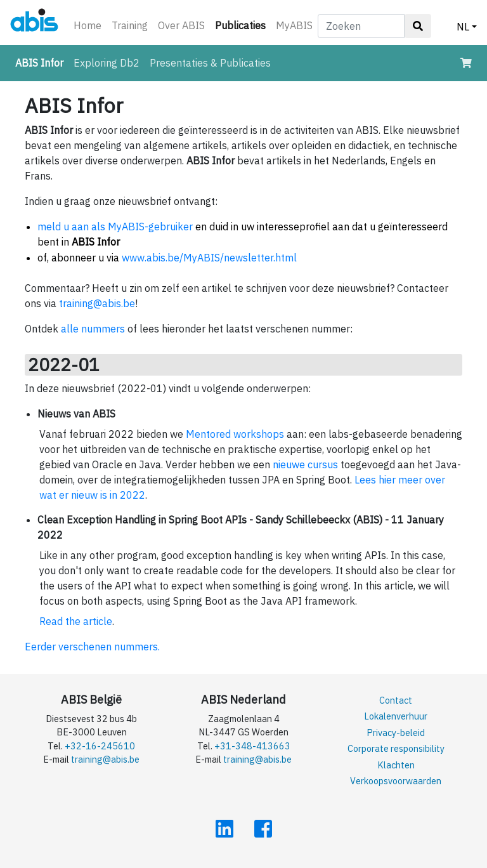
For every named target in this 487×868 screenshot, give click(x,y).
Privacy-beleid (396, 733)
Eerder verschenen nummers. (92, 647)
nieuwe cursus (305, 464)
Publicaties (243, 24)
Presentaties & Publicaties (210, 63)
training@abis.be (97, 303)
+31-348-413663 (252, 746)
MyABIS (294, 25)
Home (88, 25)
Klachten (396, 765)
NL (463, 27)
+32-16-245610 (100, 746)
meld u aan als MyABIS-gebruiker (115, 227)
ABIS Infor (42, 62)
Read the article (76, 621)
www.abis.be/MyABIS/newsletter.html (209, 258)
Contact (396, 700)
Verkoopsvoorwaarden (396, 781)
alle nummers (93, 329)
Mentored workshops (235, 434)
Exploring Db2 (107, 63)
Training (130, 25)
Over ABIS (181, 25)
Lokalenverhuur (396, 716)
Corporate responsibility (396, 748)
